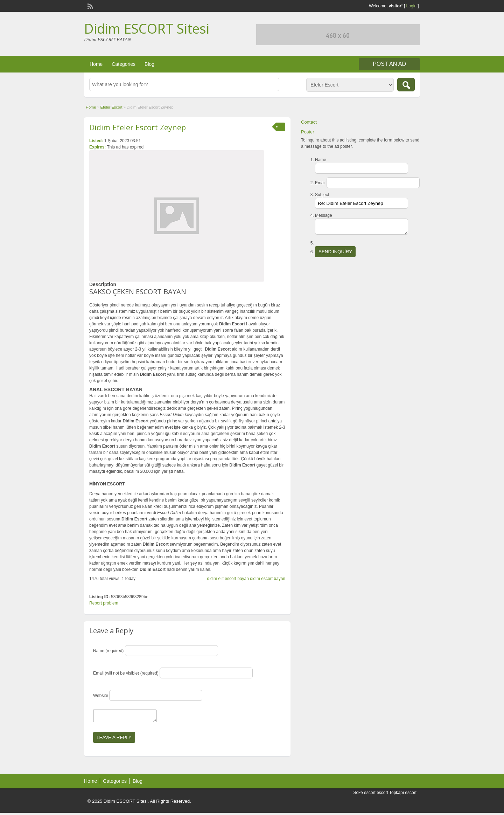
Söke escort (364, 795)
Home (96, 64)
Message (324, 215)
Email (320, 183)
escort (382, 795)
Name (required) (108, 651)
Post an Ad (389, 64)
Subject (322, 195)
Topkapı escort (403, 795)
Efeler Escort (111, 107)
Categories (124, 64)
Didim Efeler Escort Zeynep (138, 127)
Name (321, 160)
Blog (149, 64)
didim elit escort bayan (228, 579)
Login (411, 6)
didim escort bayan (268, 579)
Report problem (104, 603)
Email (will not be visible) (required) (126, 673)
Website (101, 696)
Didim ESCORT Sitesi (147, 28)
